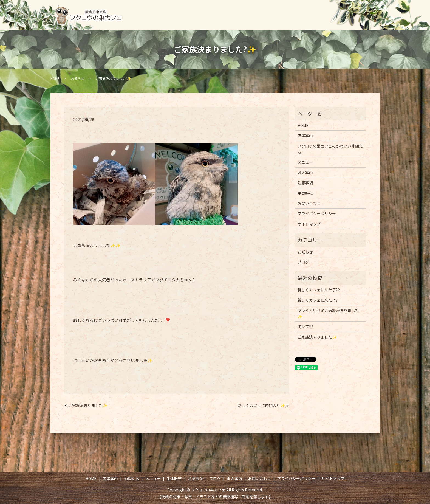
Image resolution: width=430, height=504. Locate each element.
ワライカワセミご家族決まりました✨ (328, 313)
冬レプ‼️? (305, 326)
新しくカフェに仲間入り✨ (261, 405)
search (374, 20)
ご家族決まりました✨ (88, 405)
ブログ (338, 10)
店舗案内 (196, 10)
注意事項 (312, 10)
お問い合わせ (349, 20)
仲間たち (225, 10)
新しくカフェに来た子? (318, 300)
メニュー (254, 10)
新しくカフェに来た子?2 (319, 290)
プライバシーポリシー (317, 213)
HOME (169, 10)
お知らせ (78, 78)
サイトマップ (309, 224)
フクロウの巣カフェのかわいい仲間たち (330, 149)
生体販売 (282, 10)
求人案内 (365, 10)
